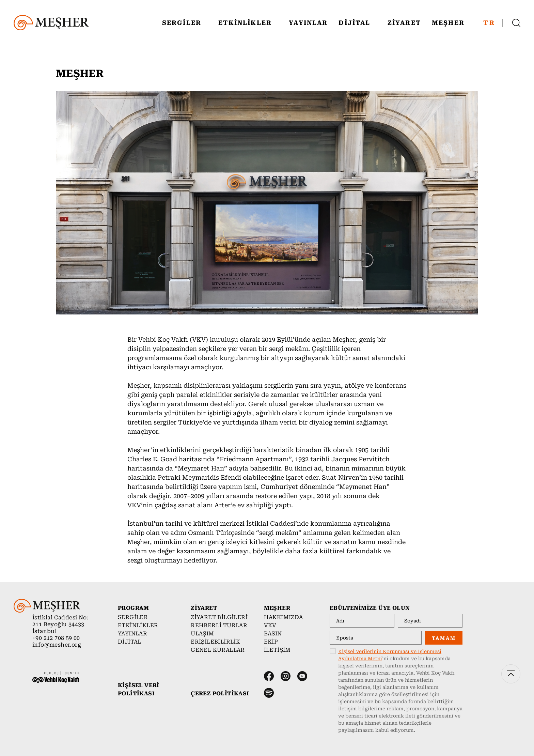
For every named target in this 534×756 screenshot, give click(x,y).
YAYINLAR (308, 23)
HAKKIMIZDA (284, 617)
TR (489, 23)
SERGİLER (186, 23)
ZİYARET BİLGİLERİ (219, 617)
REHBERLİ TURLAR (219, 625)
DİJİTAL (358, 23)
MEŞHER (452, 23)
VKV (270, 625)
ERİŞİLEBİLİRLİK (215, 642)
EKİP (271, 642)
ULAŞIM (202, 634)
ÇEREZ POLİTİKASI (220, 693)
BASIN (273, 634)
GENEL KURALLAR (218, 650)
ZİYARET (404, 23)
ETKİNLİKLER (249, 23)
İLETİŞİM (277, 650)
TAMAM (444, 638)
